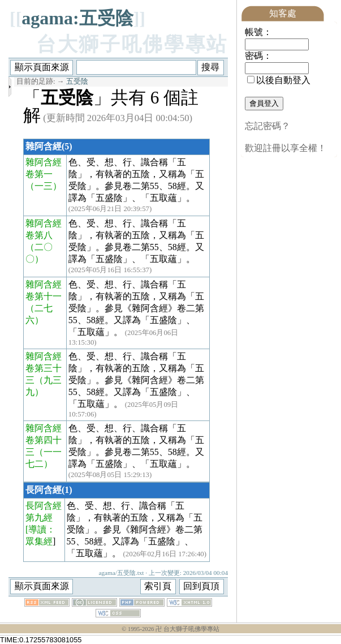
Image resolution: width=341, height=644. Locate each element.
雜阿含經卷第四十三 (44, 440)
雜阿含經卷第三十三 (44, 368)
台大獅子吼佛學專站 (132, 44)
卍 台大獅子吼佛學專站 (187, 629)
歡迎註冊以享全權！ (286, 148)
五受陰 (77, 81)
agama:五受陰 (77, 18)
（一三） (44, 186)
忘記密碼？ (267, 126)
